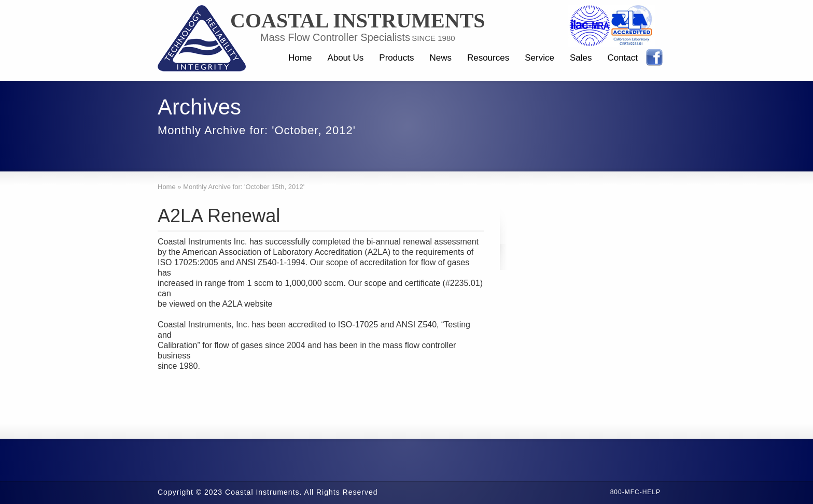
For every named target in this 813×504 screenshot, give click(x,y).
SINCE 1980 (433, 38)
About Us (345, 58)
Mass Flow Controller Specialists (335, 37)
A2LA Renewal (219, 216)
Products (396, 58)
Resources (488, 58)
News (440, 58)
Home (300, 58)
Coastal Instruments (358, 21)
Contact (622, 58)
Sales (581, 58)
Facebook (654, 57)
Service (539, 58)
